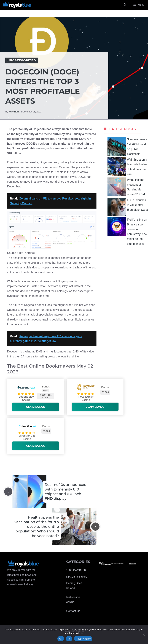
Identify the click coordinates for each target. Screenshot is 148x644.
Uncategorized (22, 60)
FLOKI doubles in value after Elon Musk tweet (128, 207)
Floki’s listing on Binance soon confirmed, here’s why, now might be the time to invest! (127, 231)
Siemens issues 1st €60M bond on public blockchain (127, 146)
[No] (144, 635)
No (69, 639)
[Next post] (95, 527)
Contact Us (73, 611)
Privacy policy (83, 639)
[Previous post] (8, 492)
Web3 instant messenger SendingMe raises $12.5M (126, 187)
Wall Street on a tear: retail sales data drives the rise (127, 167)
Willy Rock (14, 112)
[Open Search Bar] (125, 5)
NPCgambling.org (77, 577)
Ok (61, 639)
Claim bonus (36, 407)
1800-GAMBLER (76, 570)
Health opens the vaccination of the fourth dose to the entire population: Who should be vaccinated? (37, 527)
